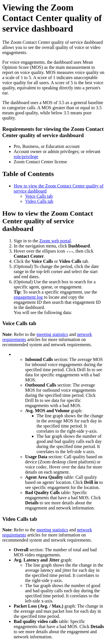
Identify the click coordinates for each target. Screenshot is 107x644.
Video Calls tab (39, 201)
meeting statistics (52, 334)
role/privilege (26, 157)
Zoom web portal (55, 241)
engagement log (28, 297)
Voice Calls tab (39, 196)
